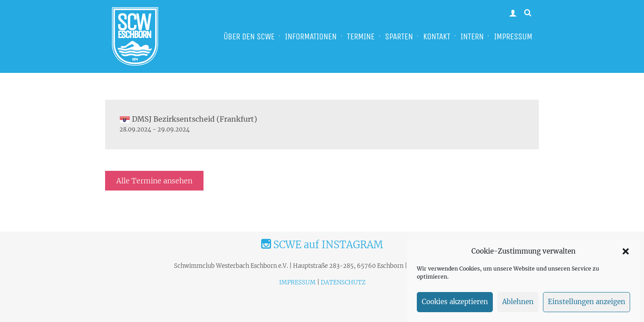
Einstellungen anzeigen (587, 305)
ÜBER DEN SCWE (249, 36)
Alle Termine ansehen (154, 181)
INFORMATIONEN (311, 36)
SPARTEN (399, 36)
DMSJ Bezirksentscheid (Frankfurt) (188, 119)
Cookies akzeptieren (455, 305)
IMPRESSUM (513, 36)
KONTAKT (436, 36)
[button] (626, 254)
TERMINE (361, 36)
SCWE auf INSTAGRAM (322, 245)
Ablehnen (518, 305)
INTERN (472, 36)
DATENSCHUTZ (343, 282)
